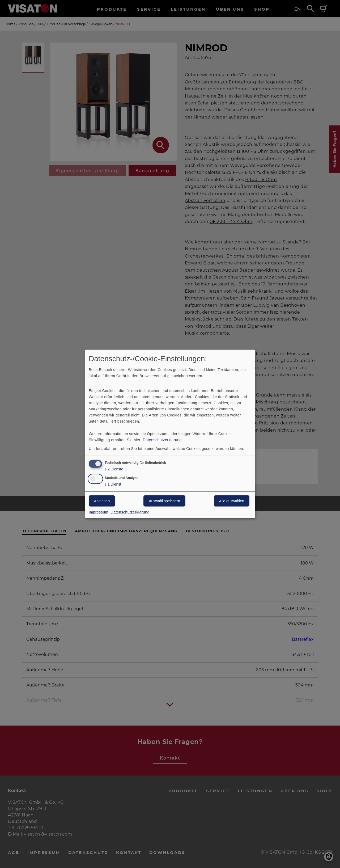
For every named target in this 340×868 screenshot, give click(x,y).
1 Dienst (113, 484)
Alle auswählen (232, 501)
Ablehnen (102, 501)
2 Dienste (114, 469)
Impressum (99, 512)
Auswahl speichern (164, 501)
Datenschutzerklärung (162, 440)
